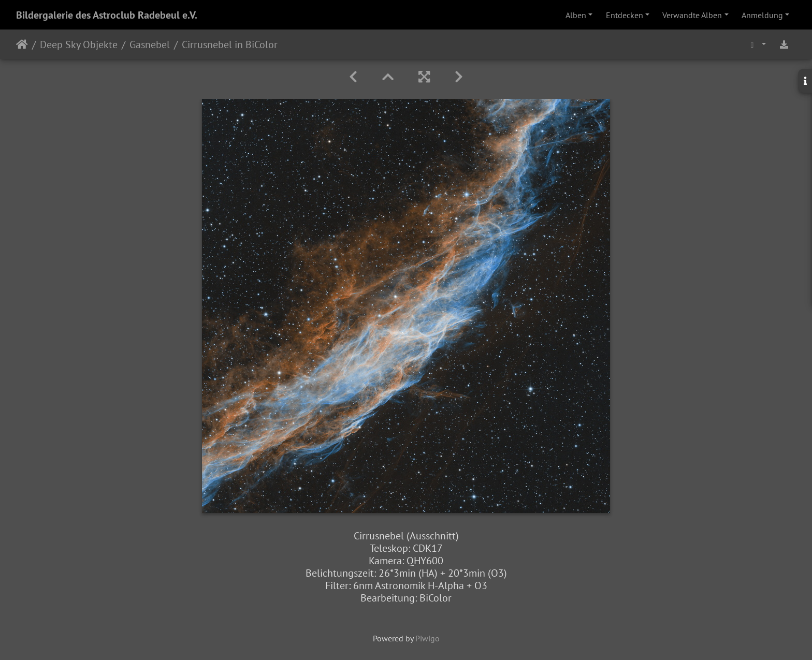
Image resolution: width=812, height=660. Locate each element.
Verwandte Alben (692, 15)
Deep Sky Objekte (79, 45)
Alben (576, 15)
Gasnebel (150, 45)
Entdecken (625, 15)
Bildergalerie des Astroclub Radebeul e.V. (107, 15)
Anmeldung (762, 15)
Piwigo (427, 638)
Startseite (22, 45)
